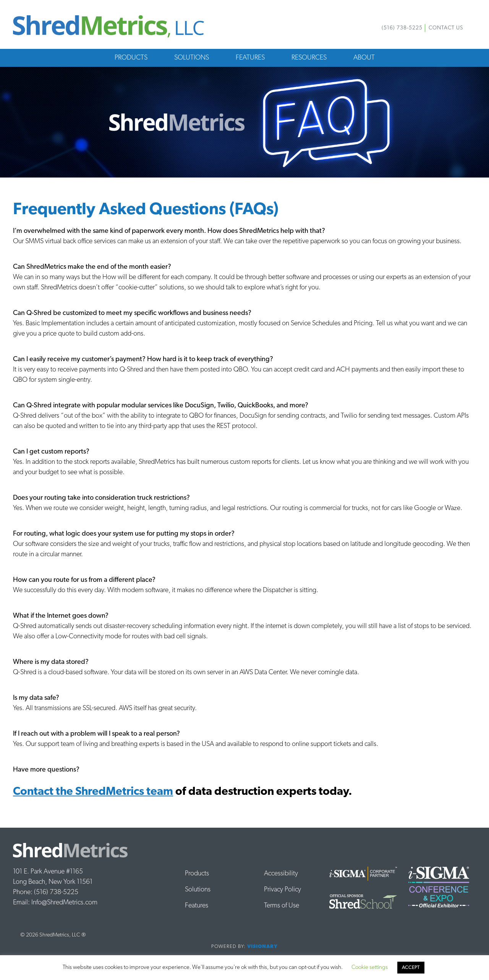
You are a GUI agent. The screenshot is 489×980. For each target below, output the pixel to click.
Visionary (262, 947)
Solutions (192, 58)
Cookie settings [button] (370, 968)
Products (131, 58)
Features (250, 58)
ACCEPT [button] (411, 968)
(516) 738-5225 (402, 28)
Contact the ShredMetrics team (93, 792)
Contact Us (446, 28)
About (364, 58)
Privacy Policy (283, 890)
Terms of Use (282, 906)
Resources (309, 58)
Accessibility (281, 874)
